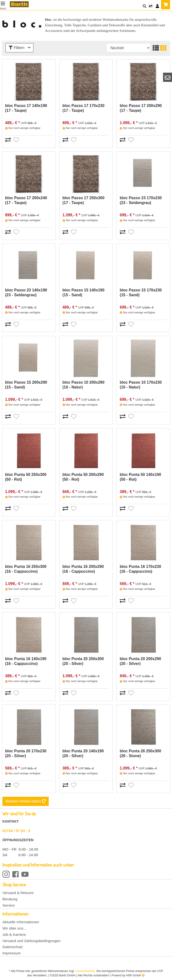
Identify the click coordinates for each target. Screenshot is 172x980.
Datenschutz (13, 947)
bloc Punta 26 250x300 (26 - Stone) (140, 753)
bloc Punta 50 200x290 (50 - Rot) (83, 477)
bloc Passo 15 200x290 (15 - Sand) (26, 385)
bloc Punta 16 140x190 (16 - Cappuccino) (26, 661)
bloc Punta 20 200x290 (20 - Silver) (140, 661)
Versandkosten (85, 971)
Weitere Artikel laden (26, 801)
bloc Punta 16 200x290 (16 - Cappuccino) (83, 569)
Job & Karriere (14, 934)
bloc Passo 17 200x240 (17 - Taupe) (26, 200)
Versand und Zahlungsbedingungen (31, 941)
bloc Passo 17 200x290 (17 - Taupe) (141, 108)
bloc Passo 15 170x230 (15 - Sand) (141, 293)
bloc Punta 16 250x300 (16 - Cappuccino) (26, 569)
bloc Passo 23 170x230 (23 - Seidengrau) (141, 200)
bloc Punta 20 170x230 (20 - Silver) (26, 753)
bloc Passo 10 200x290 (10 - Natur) (83, 385)
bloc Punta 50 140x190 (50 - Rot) (140, 477)
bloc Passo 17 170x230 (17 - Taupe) (83, 108)
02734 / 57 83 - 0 (16, 831)
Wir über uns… (15, 928)
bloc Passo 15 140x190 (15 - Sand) (83, 293)
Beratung (10, 899)
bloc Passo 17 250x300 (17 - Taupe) (83, 200)
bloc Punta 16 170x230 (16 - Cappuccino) (140, 569)
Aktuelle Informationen (21, 922)
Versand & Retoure (18, 893)
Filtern (20, 48)
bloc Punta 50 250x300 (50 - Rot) (26, 477)
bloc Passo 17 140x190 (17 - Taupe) (26, 108)
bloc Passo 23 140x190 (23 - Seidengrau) (26, 293)
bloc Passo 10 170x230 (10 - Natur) (141, 385)
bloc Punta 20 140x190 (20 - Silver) (83, 753)
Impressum (12, 953)
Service (9, 905)
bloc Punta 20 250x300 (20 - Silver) (83, 661)
